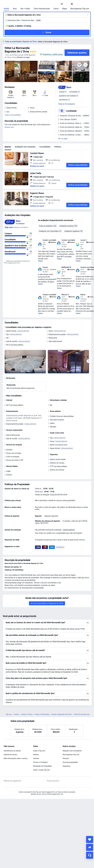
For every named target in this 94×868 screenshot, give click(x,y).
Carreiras (36, 758)
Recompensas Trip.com (80, 9)
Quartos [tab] (8, 147)
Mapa (65, 9)
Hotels (16, 714)
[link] (62, 4)
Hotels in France (27, 714)
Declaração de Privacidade (42, 766)
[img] (21, 71)
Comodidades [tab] (45, 147)
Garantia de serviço (10, 755)
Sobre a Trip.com (39, 751)
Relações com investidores (72, 751)
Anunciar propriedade (70, 762)
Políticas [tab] (58, 147)
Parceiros (66, 758)
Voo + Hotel (25, 9)
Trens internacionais (42, 9)
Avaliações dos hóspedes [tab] (25, 147)
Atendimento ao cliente (12, 751)
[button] (67, 4)
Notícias (36, 755)
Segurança (66, 766)
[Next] (88, 361)
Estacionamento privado (57, 334)
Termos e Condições (40, 762)
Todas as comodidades (13, 115)
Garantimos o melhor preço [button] (53, 54)
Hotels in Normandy (42, 714)
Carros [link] (56, 9)
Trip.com (9, 714)
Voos (15, 9)
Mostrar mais (9, 127)
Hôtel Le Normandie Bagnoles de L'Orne (17, 50)
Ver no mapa (63, 139)
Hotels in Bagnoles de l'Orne (62, 714)
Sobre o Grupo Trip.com (42, 770)
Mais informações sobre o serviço (16, 758)
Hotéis (6, 9)
